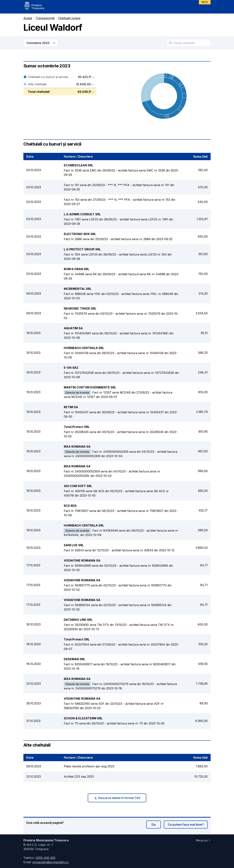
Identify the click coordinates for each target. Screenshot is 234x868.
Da (154, 825)
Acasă (28, 18)
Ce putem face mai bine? (186, 825)
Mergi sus (203, 840)
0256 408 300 (46, 858)
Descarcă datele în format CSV (117, 798)
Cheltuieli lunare (69, 18)
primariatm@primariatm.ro (50, 862)
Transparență (45, 18)
